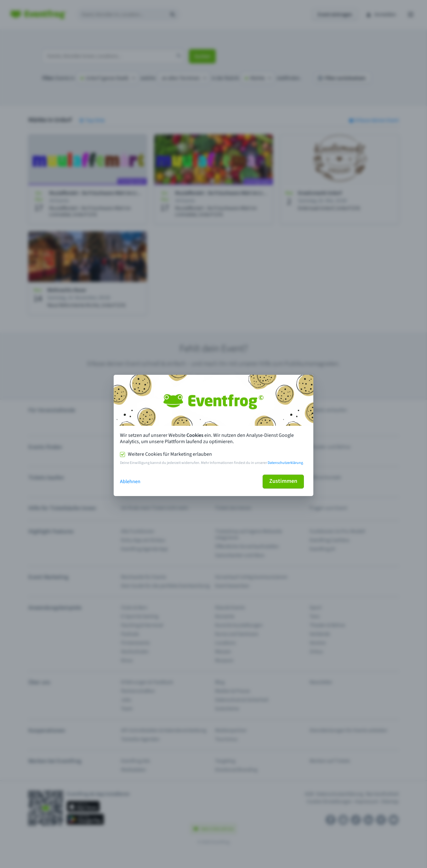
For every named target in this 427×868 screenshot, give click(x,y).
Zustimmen (283, 481)
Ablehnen (130, 482)
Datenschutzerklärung (285, 463)
